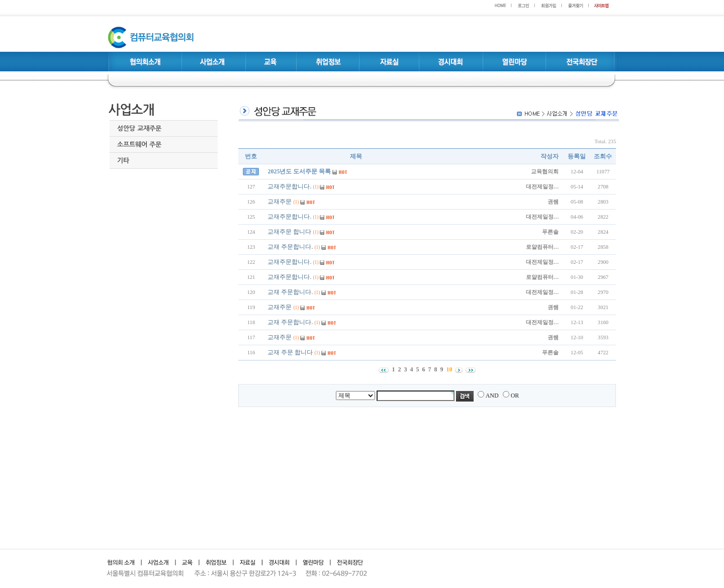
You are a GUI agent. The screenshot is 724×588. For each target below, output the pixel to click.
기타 (123, 161)
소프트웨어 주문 (139, 144)
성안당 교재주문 (139, 128)
